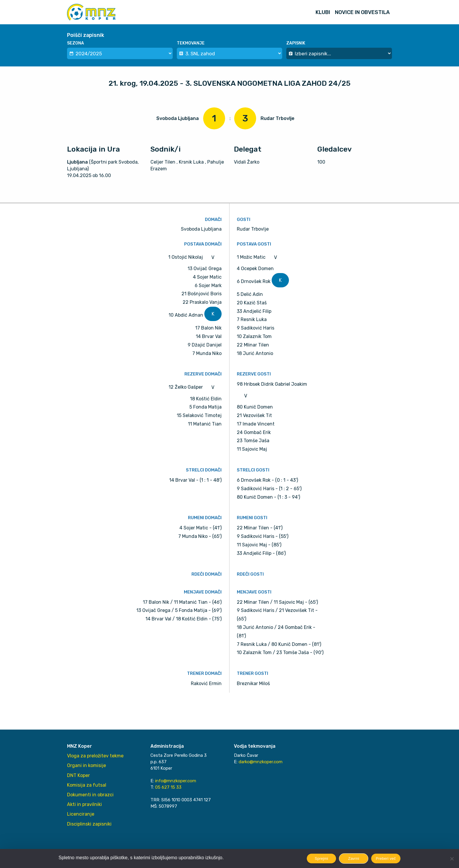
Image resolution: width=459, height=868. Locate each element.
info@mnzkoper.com (176, 781)
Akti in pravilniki (84, 804)
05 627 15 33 (168, 787)
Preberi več (386, 858)
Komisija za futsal (87, 785)
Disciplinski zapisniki (89, 824)
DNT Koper (78, 775)
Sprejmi (321, 858)
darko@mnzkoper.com (261, 762)
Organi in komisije (87, 765)
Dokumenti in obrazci (90, 795)
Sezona (76, 43)
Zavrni (354, 858)
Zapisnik (296, 43)
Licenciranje (81, 814)
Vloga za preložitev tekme (95, 756)
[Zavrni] (452, 859)
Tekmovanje (191, 43)
